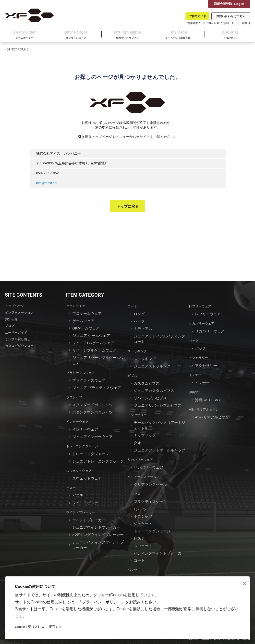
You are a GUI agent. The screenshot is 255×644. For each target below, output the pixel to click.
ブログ (10, 326)
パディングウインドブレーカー (98, 524)
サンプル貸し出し (19, 339)
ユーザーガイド (17, 333)
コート (133, 308)
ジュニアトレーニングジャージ (98, 454)
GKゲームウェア (86, 328)
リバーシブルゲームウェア (94, 349)
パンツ (133, 556)
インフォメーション (20, 314)
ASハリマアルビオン (205, 406)
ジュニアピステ (85, 494)
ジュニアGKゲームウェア (93, 342)
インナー (196, 373)
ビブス (133, 373)
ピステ (71, 480)
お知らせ (12, 320)
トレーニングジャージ (83, 440)
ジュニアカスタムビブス (154, 387)
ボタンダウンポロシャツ (92, 407)
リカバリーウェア (141, 452)
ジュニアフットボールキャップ (159, 443)
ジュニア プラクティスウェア (97, 384)
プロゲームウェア (87, 315)
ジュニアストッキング (152, 364)
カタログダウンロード (22, 346)
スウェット (143, 534)
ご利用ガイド (197, 16)
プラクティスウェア (82, 370)
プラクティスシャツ (150, 492)
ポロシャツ (75, 393)
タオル (139, 436)
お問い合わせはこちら (231, 16)
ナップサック (145, 430)
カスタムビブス (147, 381)
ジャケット (143, 513)
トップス (134, 485)
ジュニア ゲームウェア (91, 335)
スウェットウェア (80, 463)
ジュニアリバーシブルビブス (158, 401)
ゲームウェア (76, 307)
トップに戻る (128, 208)
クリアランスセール (143, 469)
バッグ (194, 341)
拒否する (58, 627)
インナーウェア (78, 417)
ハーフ (139, 322)
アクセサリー (138, 410)
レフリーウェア (201, 308)
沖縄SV (194, 390)
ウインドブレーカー (82, 503)
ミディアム (143, 329)
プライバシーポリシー (102, 602)
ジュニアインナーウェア (92, 431)
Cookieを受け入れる (30, 627)
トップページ (15, 307)
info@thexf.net (47, 184)
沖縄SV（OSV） (209, 397)
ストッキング (138, 350)
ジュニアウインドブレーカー (96, 517)
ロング (139, 315)
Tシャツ (140, 499)
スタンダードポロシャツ (92, 401)
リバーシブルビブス (150, 394)
